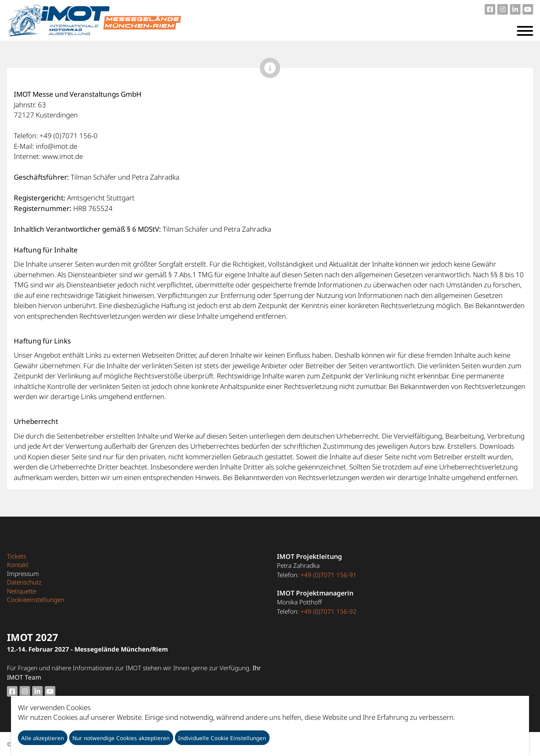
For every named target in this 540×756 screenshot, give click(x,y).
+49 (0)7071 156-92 (329, 611)
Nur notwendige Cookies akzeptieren (121, 738)
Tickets (16, 556)
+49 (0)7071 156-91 (329, 575)
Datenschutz (24, 582)
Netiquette (22, 591)
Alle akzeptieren (42, 738)
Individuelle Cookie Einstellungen (222, 738)
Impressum (23, 574)
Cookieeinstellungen (36, 600)
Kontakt (18, 565)
